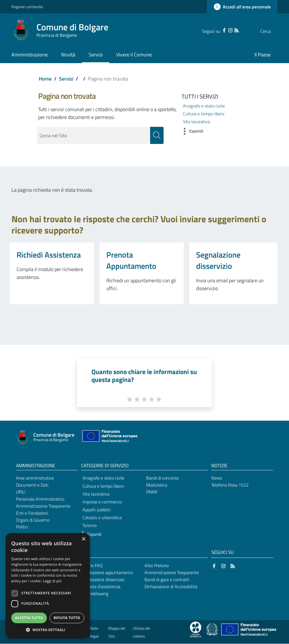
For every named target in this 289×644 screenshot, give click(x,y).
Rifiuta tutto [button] (67, 618)
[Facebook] (213, 30)
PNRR (152, 492)
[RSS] (225, 30)
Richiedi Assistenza (49, 255)
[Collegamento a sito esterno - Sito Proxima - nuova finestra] (196, 629)
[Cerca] (271, 31)
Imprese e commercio (102, 502)
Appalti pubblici (97, 510)
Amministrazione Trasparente (43, 506)
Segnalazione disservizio (218, 260)
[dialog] (48, 586)
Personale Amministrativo (40, 499)
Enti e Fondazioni (32, 513)
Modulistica (157, 485)
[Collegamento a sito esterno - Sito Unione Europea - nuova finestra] (109, 437)
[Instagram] (219, 30)
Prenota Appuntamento (131, 260)
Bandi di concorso (162, 478)
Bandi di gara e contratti (167, 579)
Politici (22, 527)
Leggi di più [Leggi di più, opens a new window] (52, 581)
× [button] (83, 539)
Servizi (66, 79)
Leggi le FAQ (91, 566)
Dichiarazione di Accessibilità (171, 586)
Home (45, 79)
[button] (191, 131)
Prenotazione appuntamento (106, 572)
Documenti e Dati (32, 485)
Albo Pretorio (157, 566)
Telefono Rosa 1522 (230, 485)
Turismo (90, 526)
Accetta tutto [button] (29, 618)
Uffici (21, 492)
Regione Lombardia (27, 7)
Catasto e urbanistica (102, 518)
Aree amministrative (35, 478)
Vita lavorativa (196, 122)
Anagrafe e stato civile (204, 106)
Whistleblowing (94, 593)
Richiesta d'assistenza (100, 586)
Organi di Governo (33, 520)
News (217, 478)
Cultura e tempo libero (204, 114)
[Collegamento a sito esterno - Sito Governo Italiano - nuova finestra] (213, 629)
